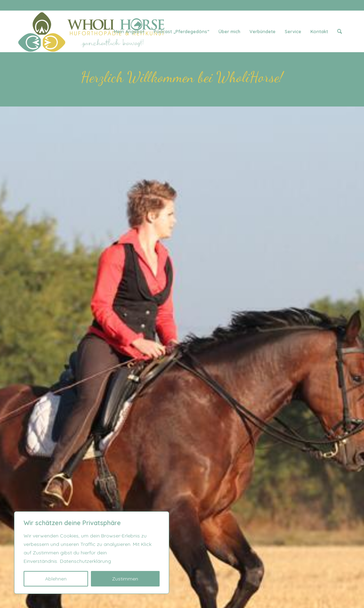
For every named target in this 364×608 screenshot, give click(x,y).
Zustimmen (125, 579)
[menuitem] (129, 31)
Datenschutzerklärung (85, 561)
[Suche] (340, 31)
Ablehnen (56, 579)
